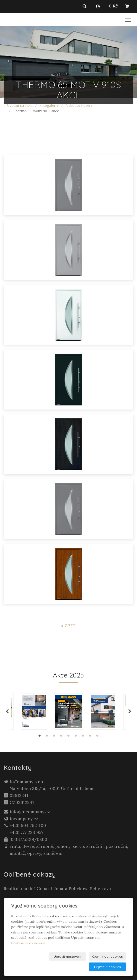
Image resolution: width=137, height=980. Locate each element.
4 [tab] (61, 737)
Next (130, 712)
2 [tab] (47, 737)
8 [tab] (90, 737)
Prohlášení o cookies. (28, 943)
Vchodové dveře (79, 105)
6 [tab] (76, 737)
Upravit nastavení (67, 956)
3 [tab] (54, 737)
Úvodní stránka (20, 105)
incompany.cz (24, 819)
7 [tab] (83, 737)
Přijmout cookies (108, 967)
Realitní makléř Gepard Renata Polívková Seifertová (57, 888)
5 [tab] (69, 737)
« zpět (68, 626)
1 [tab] (40, 737)
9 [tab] (98, 737)
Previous (7, 712)
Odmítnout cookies (108, 956)
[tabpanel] (68, 712)
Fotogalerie (49, 105)
